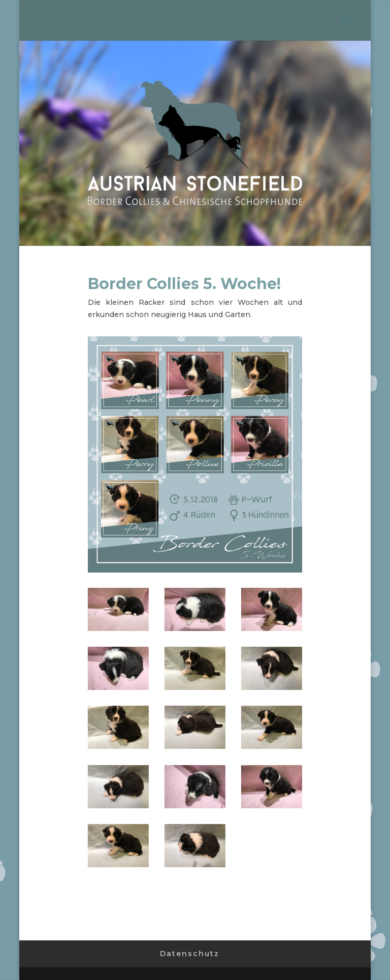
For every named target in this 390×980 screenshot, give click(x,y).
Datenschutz (190, 954)
